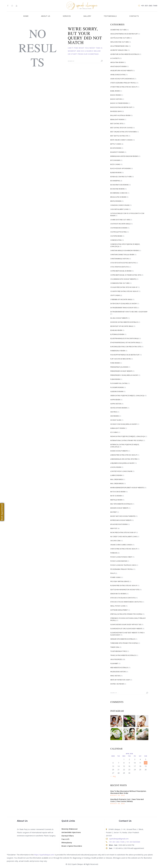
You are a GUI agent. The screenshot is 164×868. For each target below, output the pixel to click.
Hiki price (114, 412)
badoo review (116, 95)
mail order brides (117, 484)
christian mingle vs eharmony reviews (125, 251)
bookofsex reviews (117, 189)
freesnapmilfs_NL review (119, 367)
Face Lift (65, 839)
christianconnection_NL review (122, 255)
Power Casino (116, 577)
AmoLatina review (117, 62)
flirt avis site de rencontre (121, 359)
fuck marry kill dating (119, 383)
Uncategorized (116, 659)
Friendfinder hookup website (121, 371)
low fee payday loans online (121, 471)
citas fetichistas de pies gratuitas (123, 263)
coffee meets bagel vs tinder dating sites (126, 275)
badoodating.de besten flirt (121, 107)
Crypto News (115, 295)
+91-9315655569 (133, 842)
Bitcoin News (115, 160)
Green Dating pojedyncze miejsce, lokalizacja (127, 396)
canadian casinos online (120, 205)
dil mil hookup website (119, 318)
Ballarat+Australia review (120, 115)
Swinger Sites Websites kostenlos (123, 639)
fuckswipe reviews (117, 387)
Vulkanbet (114, 663)
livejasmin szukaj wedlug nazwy (122, 463)
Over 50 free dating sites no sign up (124, 549)
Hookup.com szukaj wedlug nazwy (124, 424)
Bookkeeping (115, 181)
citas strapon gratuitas (120, 267)
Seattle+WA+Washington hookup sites (125, 590)
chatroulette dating (119, 232)
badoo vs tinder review (119, 103)
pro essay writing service (120, 581)
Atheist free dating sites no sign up (124, 87)
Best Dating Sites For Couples (121, 128)
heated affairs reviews (119, 408)
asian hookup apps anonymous (122, 79)
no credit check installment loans (124, 537)
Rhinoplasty (67, 843)
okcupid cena (116, 541)
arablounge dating (118, 75)
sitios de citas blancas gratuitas (123, 598)
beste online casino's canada (121, 140)
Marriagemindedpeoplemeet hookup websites (127, 488)
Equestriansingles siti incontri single (125, 338)
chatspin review (116, 236)
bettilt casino (116, 144)
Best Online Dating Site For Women (123, 132)
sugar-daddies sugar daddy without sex (126, 625)
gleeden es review (117, 392)
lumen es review (116, 475)
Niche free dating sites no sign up (123, 532)
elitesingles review (117, 334)
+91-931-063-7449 (117, 842)
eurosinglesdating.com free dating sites (126, 347)
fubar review (115, 379)
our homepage (91, 54)
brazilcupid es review (118, 197)
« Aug (114, 776)
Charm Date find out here (120, 220)
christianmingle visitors (120, 259)
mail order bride (117, 479)
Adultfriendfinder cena (119, 46)
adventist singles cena (119, 50)
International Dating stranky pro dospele (127, 440)
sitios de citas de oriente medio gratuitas (126, 602)
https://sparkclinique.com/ (44, 855)
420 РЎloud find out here (120, 38)
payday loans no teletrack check (123, 565)
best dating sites (117, 124)
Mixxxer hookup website (119, 508)
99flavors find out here (119, 42)
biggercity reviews (117, 152)
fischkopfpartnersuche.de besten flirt (125, 355)
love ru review (116, 467)
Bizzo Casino (115, 164)
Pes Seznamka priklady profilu (122, 569)
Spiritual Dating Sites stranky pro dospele (126, 614)
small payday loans (118, 606)
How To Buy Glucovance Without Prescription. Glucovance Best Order (128, 792)
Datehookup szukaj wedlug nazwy (124, 304)
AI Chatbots (115, 58)
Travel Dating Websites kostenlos (123, 655)
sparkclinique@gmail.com (119, 839)
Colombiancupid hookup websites (123, 279)
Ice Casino (114, 432)
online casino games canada (121, 545)
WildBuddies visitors (118, 672)
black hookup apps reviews (121, 168)
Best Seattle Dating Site (119, 136)
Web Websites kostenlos (119, 668)
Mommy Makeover (70, 829)
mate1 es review (116, 496)
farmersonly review (118, 351)
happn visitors (116, 404)
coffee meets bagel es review (121, 271)
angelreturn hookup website (121, 71)
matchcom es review (118, 492)
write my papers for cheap (120, 680)
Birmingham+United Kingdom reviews (124, 156)
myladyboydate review (119, 524)
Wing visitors (115, 676)
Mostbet (114, 512)
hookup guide (116, 420)
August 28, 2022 (118, 795)
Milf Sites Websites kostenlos (121, 504)
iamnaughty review (118, 428)
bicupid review (116, 148)
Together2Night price (119, 651)
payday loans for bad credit (121, 557)
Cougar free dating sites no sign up (124, 287)
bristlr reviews (116, 201)
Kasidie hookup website (119, 451)
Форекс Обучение (117, 684)
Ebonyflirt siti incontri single (122, 326)
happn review (115, 400)
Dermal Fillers (68, 836)
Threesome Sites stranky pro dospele (124, 643)
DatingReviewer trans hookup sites (124, 308)
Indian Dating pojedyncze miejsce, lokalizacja (128, 436)
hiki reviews (115, 416)
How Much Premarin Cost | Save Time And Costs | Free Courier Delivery (127, 800)
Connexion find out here (120, 283)
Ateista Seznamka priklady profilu (123, 83)
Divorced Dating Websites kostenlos (124, 322)
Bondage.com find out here (121, 177)
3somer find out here (118, 30)
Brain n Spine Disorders (72, 846)
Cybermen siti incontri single (121, 299)
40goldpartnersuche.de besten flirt (124, 34)
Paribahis (114, 553)
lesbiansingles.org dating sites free (124, 459)
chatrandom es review (119, 228)
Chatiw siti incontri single (120, 224)
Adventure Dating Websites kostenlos (125, 54)
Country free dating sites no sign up (124, 291)
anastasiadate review (118, 66)
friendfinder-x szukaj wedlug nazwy (124, 375)
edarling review (116, 330)
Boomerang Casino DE (119, 193)
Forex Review (115, 363)
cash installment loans (119, 209)
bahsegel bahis (116, 111)
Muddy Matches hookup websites (123, 516)
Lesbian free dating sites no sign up (124, 455)
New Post (114, 528)
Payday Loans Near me (119, 561)
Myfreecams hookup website (121, 520)
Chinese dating (116, 240)
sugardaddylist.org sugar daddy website (126, 629)
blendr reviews (116, 173)
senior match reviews (118, 594)
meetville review (116, 500)
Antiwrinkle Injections (71, 832)
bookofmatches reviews (119, 185)
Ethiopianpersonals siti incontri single (125, 343)
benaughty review (117, 120)
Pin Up (113, 573)
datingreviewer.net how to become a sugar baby (129, 312)
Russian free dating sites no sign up (124, 586)
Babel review (115, 91)
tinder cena (115, 647)
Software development (119, 610)
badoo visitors (116, 99)
